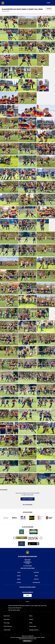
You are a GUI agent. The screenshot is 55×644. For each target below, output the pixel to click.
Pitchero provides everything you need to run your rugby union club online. (28, 606)
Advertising (7, 619)
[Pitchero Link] (28, 603)
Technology (7, 623)
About (31, 616)
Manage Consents (34, 630)
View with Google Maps (27, 568)
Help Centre (7, 616)
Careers (31, 619)
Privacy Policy (33, 626)
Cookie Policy (7, 630)
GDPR (31, 623)
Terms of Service (8, 626)
